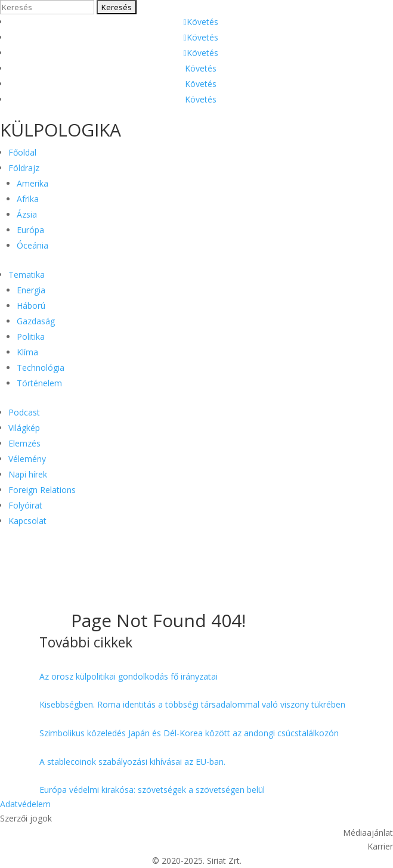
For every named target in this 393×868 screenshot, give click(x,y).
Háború (31, 306)
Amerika (33, 183)
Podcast (24, 412)
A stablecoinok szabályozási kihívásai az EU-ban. (132, 762)
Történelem (39, 383)
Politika (31, 337)
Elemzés (24, 443)
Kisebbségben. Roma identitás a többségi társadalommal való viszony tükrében (192, 704)
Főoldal (22, 152)
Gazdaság (36, 321)
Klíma (27, 352)
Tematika (27, 275)
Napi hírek (28, 474)
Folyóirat (25, 505)
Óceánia (33, 245)
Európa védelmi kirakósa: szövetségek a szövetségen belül (152, 790)
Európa (30, 230)
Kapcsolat (27, 521)
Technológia (41, 368)
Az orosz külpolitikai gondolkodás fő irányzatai (129, 676)
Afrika (28, 199)
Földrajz (24, 168)
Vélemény (27, 459)
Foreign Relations (42, 490)
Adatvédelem (25, 804)
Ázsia (27, 214)
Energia (31, 290)
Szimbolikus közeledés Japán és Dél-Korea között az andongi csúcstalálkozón (189, 733)
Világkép (24, 428)
